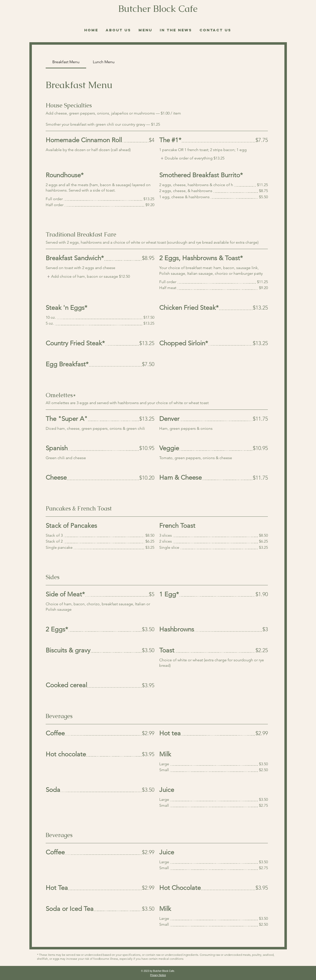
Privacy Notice (158, 975)
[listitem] (192, 158)
